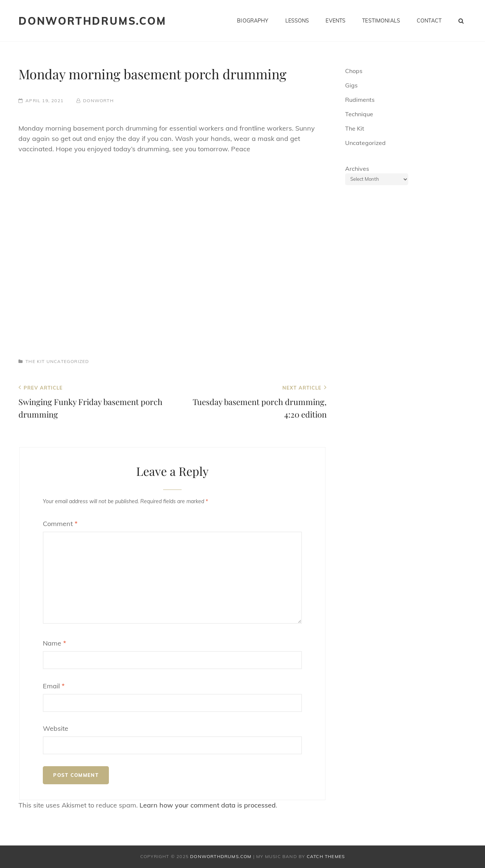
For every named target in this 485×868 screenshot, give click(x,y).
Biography (253, 21)
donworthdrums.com (92, 21)
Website (56, 728)
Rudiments (360, 100)
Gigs (351, 85)
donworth (98, 101)
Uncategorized (68, 361)
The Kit (35, 361)
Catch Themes (326, 856)
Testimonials (381, 21)
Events (336, 21)
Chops (354, 71)
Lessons (297, 21)
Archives (357, 169)
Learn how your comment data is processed (208, 805)
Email (54, 686)
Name (54, 643)
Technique (359, 114)
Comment (60, 524)
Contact (429, 21)
